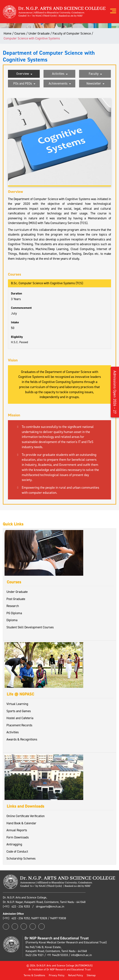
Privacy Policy (57, 975)
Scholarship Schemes (21, 858)
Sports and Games (19, 711)
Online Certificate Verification (26, 816)
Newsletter (95, 84)
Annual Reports (17, 830)
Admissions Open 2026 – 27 (115, 392)
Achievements (60, 84)
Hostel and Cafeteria (20, 718)
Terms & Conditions (34, 975)
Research (13, 606)
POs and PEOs (24, 84)
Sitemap (91, 975)
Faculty (95, 74)
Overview (24, 74)
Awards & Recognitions (22, 739)
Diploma (12, 620)
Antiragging (14, 844)
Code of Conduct (17, 851)
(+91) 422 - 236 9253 (17, 906)
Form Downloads (18, 837)
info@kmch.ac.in (81, 955)
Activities (60, 74)
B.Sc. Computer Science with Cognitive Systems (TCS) (47, 283)
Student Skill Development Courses (30, 627)
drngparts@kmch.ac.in (50, 906)
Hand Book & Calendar (21, 823)
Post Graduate (16, 599)
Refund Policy (76, 975)
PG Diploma (14, 613)
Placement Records (19, 725)
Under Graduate (17, 592)
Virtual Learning (17, 704)
